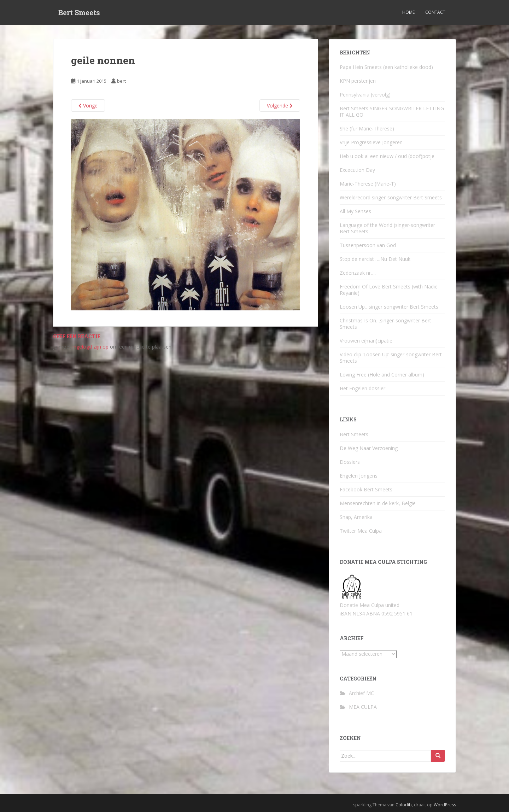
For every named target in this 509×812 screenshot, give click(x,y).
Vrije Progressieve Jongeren (371, 142)
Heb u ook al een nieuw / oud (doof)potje (387, 156)
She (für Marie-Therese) (367, 128)
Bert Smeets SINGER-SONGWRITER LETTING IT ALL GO (392, 112)
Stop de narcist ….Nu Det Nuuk (375, 259)
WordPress (445, 805)
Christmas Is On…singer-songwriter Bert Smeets (385, 324)
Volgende (280, 106)
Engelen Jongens (359, 476)
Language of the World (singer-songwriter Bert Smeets (387, 228)
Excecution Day (357, 170)
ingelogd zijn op (90, 347)
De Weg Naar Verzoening (369, 448)
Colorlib (404, 805)
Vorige (88, 106)
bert (121, 81)
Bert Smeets (79, 12)
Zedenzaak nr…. (358, 273)
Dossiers (350, 462)
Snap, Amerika (356, 517)
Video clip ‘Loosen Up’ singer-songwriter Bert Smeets (391, 358)
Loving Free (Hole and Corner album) (382, 375)
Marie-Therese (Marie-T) (368, 184)
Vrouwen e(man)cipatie (366, 341)
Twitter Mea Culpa (361, 531)
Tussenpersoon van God (368, 245)
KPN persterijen (358, 81)
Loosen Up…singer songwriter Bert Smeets (389, 307)
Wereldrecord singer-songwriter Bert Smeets (391, 197)
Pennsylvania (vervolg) (365, 95)
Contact (435, 12)
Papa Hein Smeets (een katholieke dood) (386, 67)
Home (408, 12)
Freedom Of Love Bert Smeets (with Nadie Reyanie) (389, 290)
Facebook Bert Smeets (366, 489)
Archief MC (361, 693)
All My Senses (355, 211)
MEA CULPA (363, 707)
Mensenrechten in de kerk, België (378, 503)
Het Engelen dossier (362, 388)
